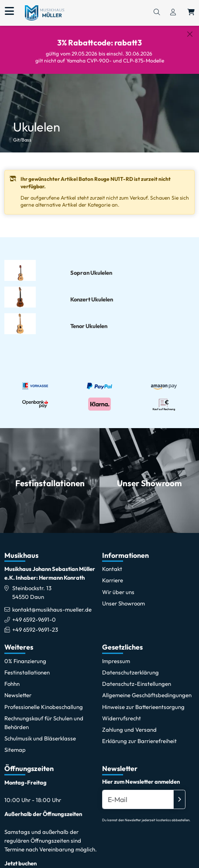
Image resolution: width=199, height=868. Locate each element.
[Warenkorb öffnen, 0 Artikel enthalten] (191, 13)
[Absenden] (179, 792)
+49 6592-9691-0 (34, 613)
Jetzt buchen (21, 857)
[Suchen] (157, 13)
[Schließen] (190, 34)
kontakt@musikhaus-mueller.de (52, 602)
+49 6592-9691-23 (35, 623)
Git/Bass (22, 133)
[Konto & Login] (173, 13)
